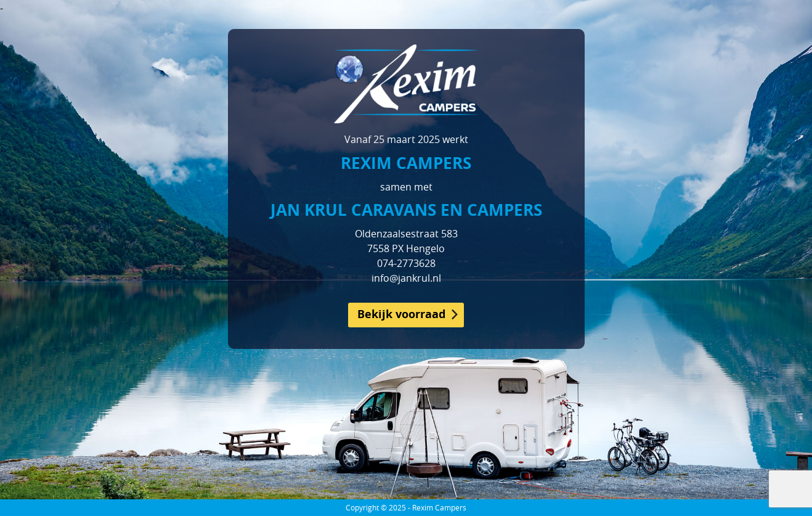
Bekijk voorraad (401, 314)
